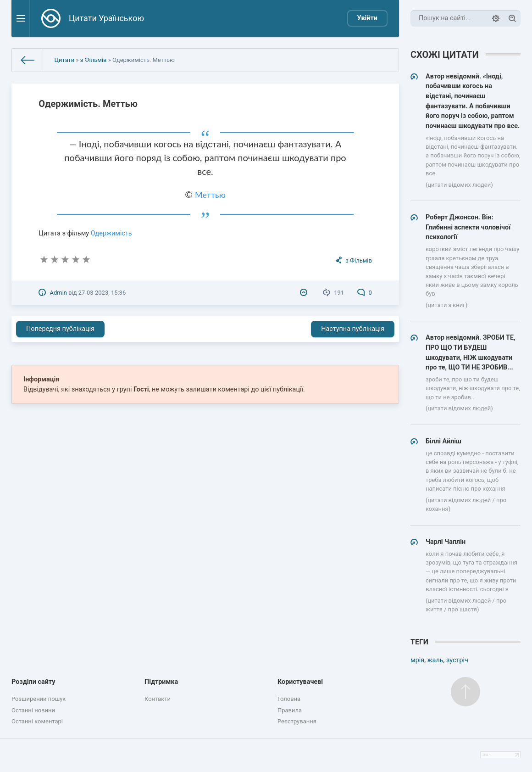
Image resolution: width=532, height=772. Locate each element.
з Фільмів (94, 60)
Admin (58, 293)
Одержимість (111, 233)
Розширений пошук (39, 699)
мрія (417, 660)
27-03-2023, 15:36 (102, 293)
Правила (290, 710)
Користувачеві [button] (300, 682)
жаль (435, 660)
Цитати (65, 60)
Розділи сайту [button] (33, 682)
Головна (289, 699)
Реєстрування (297, 721)
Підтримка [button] (161, 682)
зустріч (457, 660)
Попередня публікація (60, 329)
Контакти (158, 699)
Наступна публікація (353, 329)
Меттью (210, 195)
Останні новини (33, 710)
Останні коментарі (37, 721)
